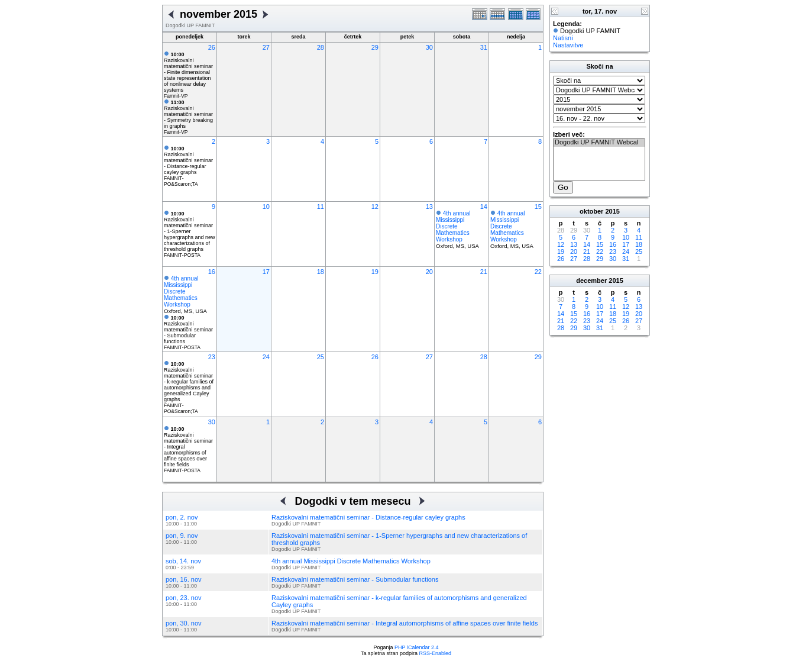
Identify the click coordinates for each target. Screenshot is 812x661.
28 (321, 47)
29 (375, 47)
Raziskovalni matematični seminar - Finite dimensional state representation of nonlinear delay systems (188, 72)
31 (484, 47)
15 (538, 207)
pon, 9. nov (182, 536)
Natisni (563, 38)
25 (321, 357)
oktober (591, 211)
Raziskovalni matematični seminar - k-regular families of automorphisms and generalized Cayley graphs (189, 382)
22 (538, 272)
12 (375, 207)
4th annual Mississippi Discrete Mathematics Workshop (453, 226)
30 (429, 47)
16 (212, 272)
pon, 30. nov (184, 623)
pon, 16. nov (184, 579)
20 (429, 272)
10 (266, 207)
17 (266, 272)
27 (266, 47)
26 (212, 47)
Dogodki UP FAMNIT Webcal (599, 143)
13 (429, 207)
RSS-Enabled (436, 653)
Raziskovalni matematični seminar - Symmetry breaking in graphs (188, 114)
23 (212, 357)
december (591, 280)
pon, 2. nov (182, 517)
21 (484, 272)
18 (321, 272)
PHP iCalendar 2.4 (416, 647)
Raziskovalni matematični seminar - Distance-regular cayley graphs (188, 160)
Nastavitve (568, 45)
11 (321, 207)
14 (484, 207)
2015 (612, 211)
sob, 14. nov (183, 561)
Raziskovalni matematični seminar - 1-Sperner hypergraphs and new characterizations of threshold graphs (190, 231)
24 (266, 357)
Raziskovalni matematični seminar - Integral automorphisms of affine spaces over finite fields (405, 623)
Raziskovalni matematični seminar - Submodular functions (188, 330)
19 (375, 272)
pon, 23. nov (184, 598)
